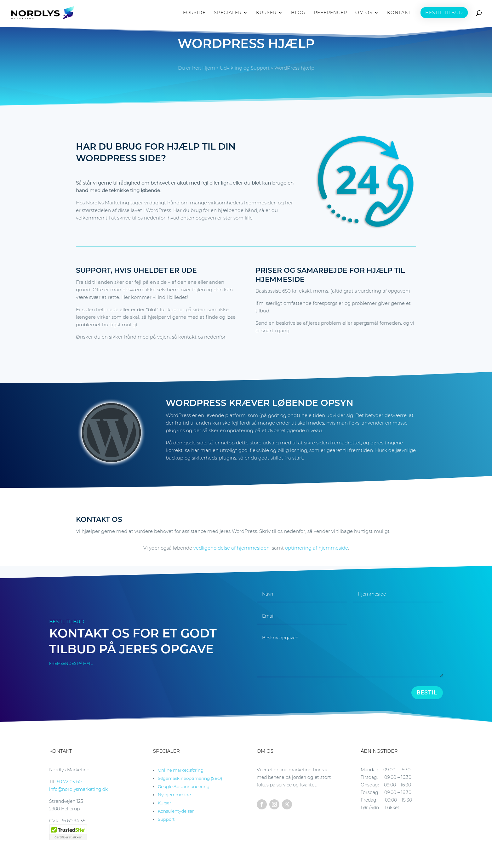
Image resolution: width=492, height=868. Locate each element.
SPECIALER (228, 13)
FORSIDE (194, 13)
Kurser (164, 803)
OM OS (364, 13)
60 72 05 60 (69, 782)
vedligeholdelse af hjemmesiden (232, 548)
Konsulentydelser (176, 811)
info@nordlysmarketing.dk (78, 789)
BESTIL (427, 692)
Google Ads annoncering (184, 786)
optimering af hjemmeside (317, 548)
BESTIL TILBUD (444, 13)
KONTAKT (399, 13)
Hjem (209, 68)
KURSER (266, 13)
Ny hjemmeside (174, 795)
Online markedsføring (181, 770)
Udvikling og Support (245, 68)
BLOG (298, 13)
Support (166, 819)
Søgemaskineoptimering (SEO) (190, 778)
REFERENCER (330, 13)
